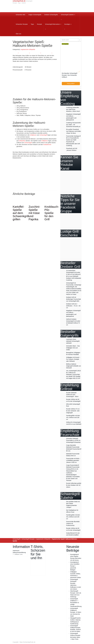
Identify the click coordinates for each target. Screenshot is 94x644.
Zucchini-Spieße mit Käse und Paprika (34, 213)
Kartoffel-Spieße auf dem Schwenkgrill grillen (21, 213)
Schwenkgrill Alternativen (53, 24)
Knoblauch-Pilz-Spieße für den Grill (52, 213)
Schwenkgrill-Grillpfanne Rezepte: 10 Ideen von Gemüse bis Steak (76, 612)
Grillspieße (22, 141)
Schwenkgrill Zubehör (68, 15)
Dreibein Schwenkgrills (51, 15)
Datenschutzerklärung (19, 552)
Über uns (18, 34)
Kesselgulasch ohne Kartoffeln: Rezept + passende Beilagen (75, 566)
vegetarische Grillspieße (28, 49)
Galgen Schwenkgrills (35, 15)
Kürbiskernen (47, 145)
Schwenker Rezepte (22, 24)
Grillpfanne (33, 135)
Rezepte (39, 24)
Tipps (32, 24)
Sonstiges (68, 24)
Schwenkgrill (43, 135)
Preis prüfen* (71, 84)
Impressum (16, 551)
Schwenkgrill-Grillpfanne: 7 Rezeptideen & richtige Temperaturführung (76, 603)
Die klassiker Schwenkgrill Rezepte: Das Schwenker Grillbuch (69, 75)
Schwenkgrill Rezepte (28, 539)
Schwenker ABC (21, 15)
